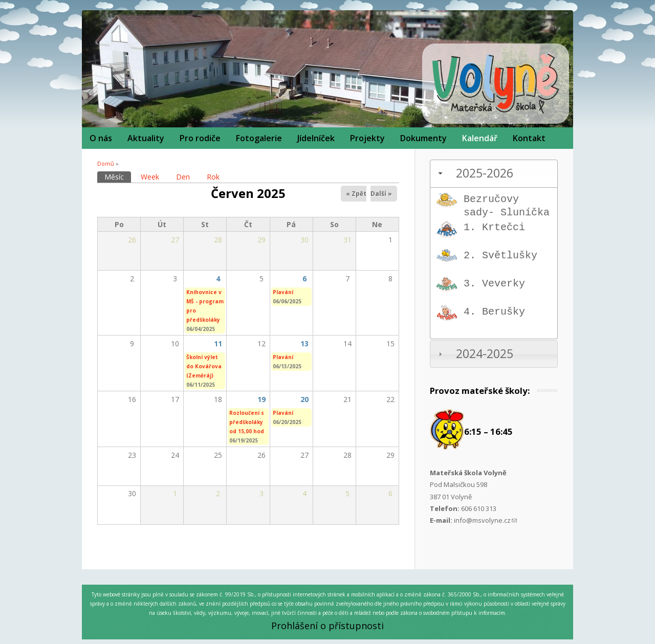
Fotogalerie (259, 138)
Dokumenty (423, 138)
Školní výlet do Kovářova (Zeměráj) (204, 366)
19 (261, 399)
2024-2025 (485, 354)
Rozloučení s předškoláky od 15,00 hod (247, 422)
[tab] (494, 174)
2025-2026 (485, 173)
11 (218, 343)
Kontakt (529, 138)
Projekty (367, 138)
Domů (106, 163)
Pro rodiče (200, 138)
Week (150, 177)
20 (304, 399)
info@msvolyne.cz (485, 520)
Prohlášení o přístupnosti (327, 626)
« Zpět (356, 194)
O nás (101, 138)
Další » (381, 194)
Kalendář (480, 138)
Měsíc (118, 176)
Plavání (283, 292)
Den (183, 177)
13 (304, 343)
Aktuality (146, 138)
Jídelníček (316, 138)
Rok (213, 177)
